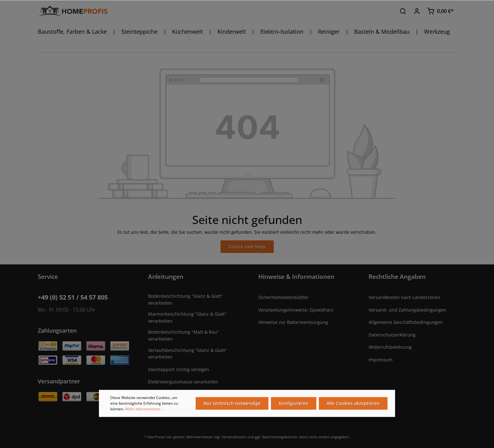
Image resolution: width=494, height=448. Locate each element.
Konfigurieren (294, 405)
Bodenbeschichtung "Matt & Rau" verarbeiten (184, 335)
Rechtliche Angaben (397, 276)
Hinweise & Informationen (296, 276)
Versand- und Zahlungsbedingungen (408, 310)
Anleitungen (166, 276)
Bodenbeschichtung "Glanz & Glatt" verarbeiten (186, 299)
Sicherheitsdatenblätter (283, 297)
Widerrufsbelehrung (390, 347)
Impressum (381, 360)
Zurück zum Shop (247, 247)
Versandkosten (234, 437)
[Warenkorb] (440, 11)
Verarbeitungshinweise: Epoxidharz (296, 310)
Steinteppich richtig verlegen (179, 369)
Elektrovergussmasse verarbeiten (183, 382)
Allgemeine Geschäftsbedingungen (406, 322)
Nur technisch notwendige (232, 405)
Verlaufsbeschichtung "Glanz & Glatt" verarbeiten (187, 354)
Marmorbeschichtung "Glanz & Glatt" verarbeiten (187, 317)
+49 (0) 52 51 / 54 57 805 (73, 297)
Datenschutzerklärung (392, 335)
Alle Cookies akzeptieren (353, 405)
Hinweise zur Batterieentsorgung (293, 322)
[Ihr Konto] (417, 11)
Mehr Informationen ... (145, 410)
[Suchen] (403, 11)
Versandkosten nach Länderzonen (405, 297)
